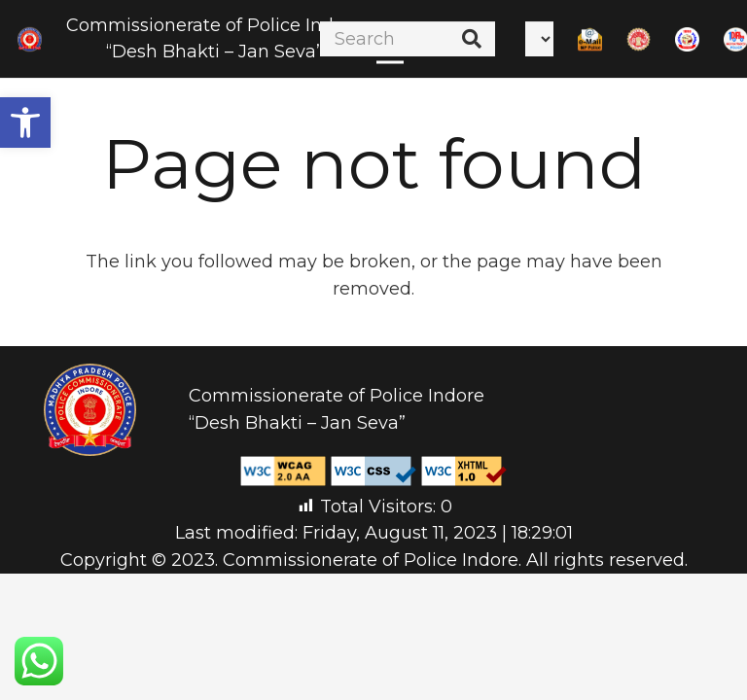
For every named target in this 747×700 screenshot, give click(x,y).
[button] (25, 122)
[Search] (408, 39)
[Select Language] (539, 39)
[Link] (30, 39)
